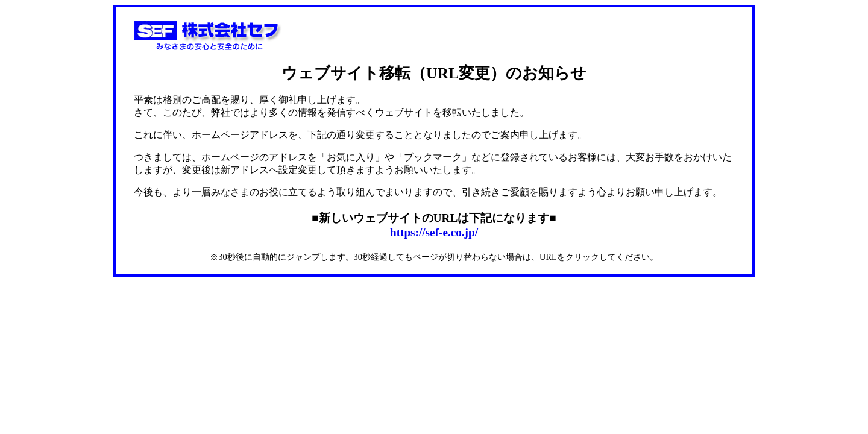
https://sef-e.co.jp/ (434, 232)
